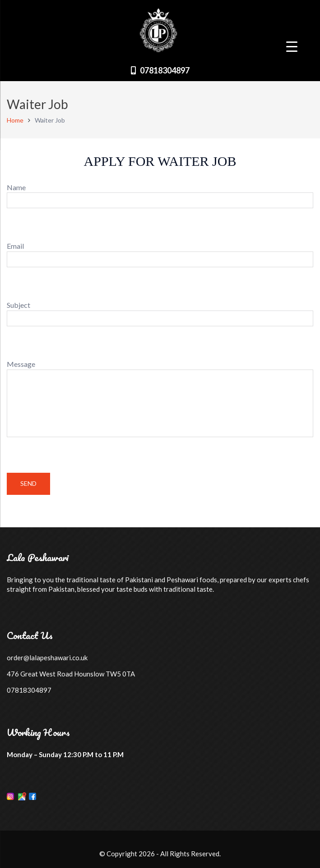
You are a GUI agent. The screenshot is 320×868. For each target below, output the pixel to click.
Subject (160, 313)
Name (160, 196)
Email (160, 254)
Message (160, 400)
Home (15, 120)
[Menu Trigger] (292, 46)
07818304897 (165, 70)
